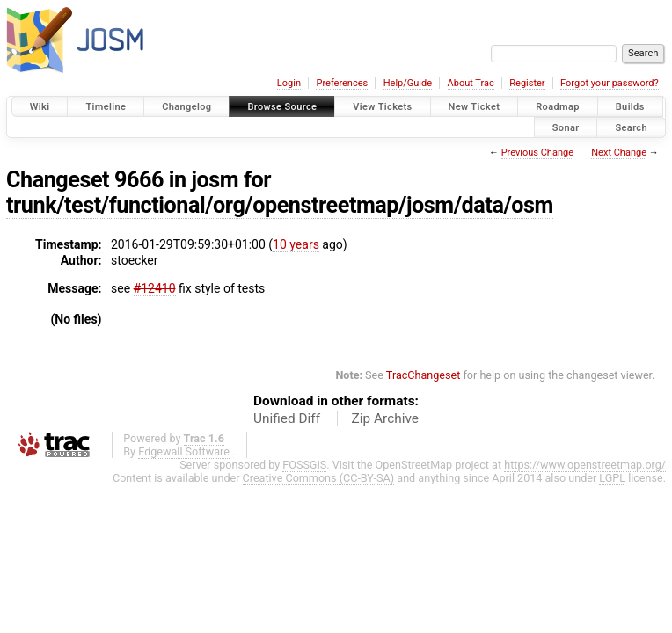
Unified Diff (287, 418)
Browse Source (282, 107)
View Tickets (382, 107)
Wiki (40, 107)
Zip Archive (385, 418)
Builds (630, 107)
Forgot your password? (610, 83)
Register (527, 83)
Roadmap (558, 107)
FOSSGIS (304, 465)
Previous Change (537, 153)
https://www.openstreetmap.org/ (585, 465)
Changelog (186, 107)
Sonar (566, 127)
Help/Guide (408, 83)
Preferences (342, 83)
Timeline (106, 107)
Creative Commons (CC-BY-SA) (319, 478)
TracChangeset (424, 375)
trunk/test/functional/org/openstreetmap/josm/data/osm (280, 205)
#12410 (155, 288)
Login (289, 83)
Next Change (619, 153)
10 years (296, 244)
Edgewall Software (184, 451)
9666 (139, 180)
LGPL (612, 478)
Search (631, 127)
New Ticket (475, 107)
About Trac (471, 83)
